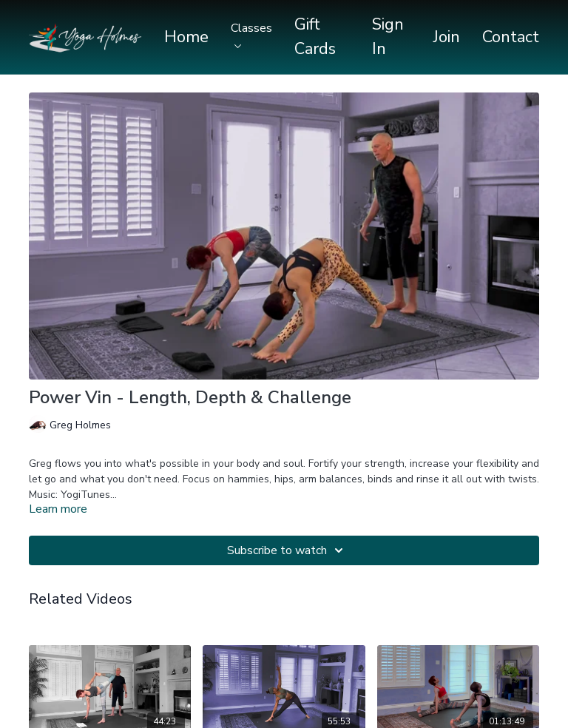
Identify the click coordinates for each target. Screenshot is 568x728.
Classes (251, 34)
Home (186, 37)
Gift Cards (315, 37)
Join (447, 37)
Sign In (388, 37)
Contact (511, 37)
